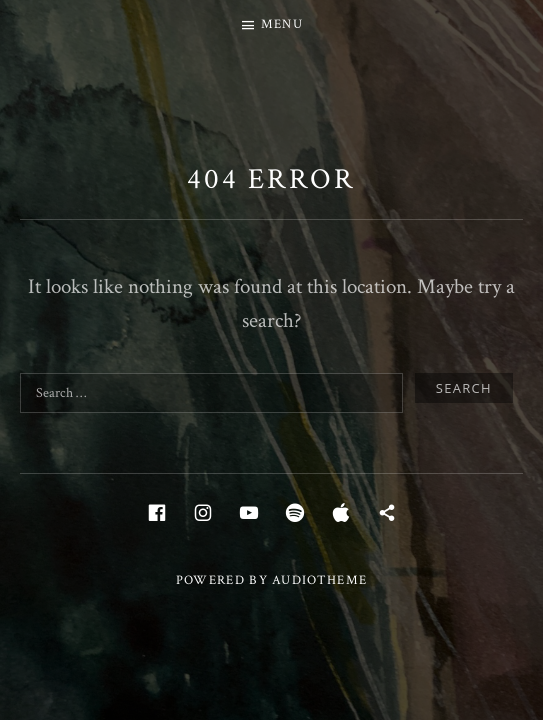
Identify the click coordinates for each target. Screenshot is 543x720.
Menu (282, 24)
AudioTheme (319, 580)
